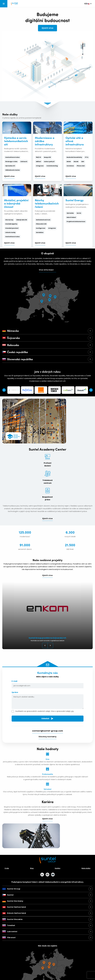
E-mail (48, 684)
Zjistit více (47, 28)
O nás (7, 868)
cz (86, 4)
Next (91, 390)
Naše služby (86, 868)
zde (72, 711)
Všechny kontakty (48, 737)
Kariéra (58, 868)
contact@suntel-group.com (48, 731)
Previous (4, 390)
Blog (32, 868)
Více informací (46, 270)
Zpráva (48, 701)
